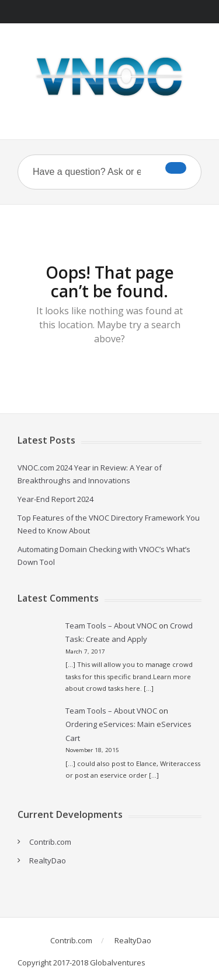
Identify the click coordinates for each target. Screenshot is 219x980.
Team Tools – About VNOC (111, 626)
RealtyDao (48, 860)
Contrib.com (50, 842)
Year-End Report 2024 (55, 499)
